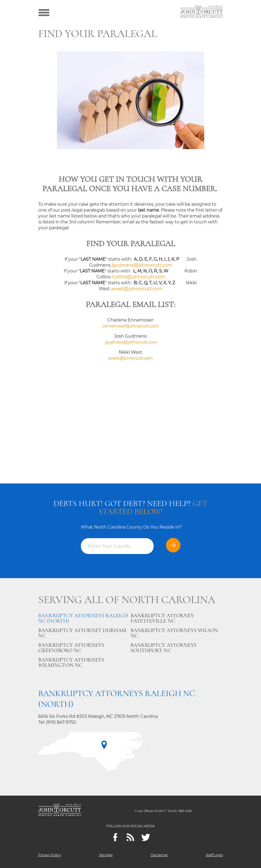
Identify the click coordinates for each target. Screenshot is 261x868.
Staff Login (214, 855)
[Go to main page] (202, 12)
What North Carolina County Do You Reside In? (133, 527)
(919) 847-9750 (61, 722)
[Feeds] (130, 837)
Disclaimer (159, 855)
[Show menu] (44, 12)
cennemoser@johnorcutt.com (131, 326)
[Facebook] (115, 837)
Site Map (106, 855)
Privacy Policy (50, 855)
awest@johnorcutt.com (137, 289)
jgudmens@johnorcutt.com (142, 265)
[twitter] (146, 837)
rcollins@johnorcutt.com (138, 277)
